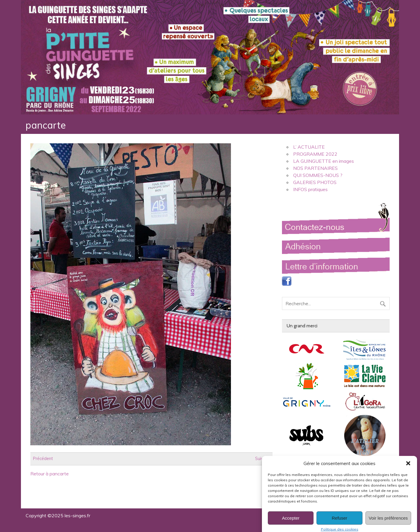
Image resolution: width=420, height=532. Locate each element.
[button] (408, 469)
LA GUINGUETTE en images (324, 161)
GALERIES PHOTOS (315, 182)
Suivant (262, 459)
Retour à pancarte (50, 474)
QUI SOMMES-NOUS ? (318, 175)
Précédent (43, 459)
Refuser (340, 523)
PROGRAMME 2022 (315, 154)
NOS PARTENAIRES (315, 168)
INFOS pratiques (310, 189)
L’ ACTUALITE (309, 147)
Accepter (291, 523)
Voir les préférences (388, 523)
